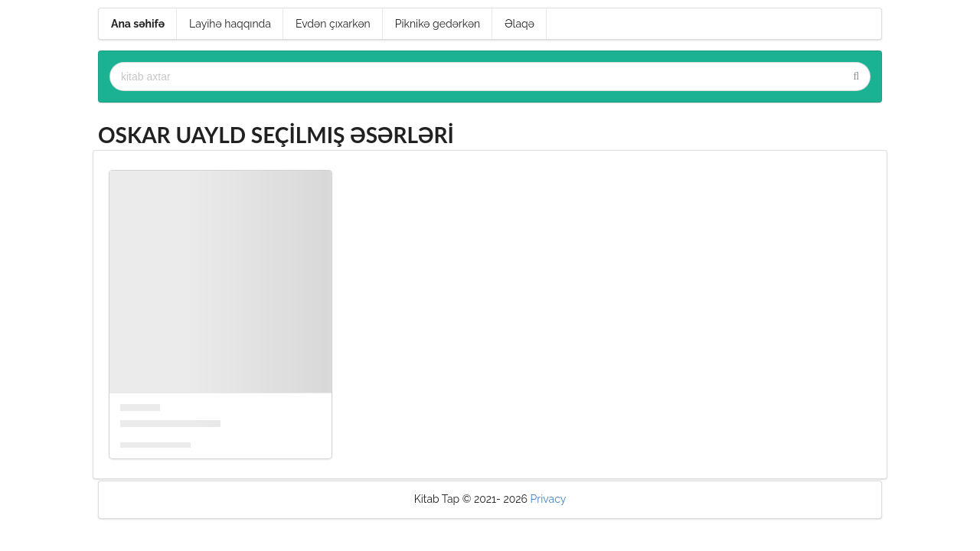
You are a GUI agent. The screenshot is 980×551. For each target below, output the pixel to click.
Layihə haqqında (230, 24)
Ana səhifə (138, 24)
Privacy (549, 499)
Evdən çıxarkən (333, 24)
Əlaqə (519, 24)
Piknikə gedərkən (438, 24)
